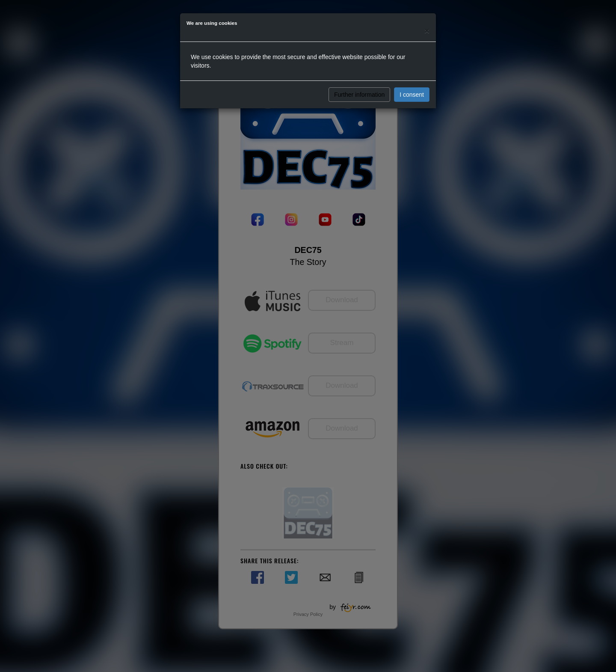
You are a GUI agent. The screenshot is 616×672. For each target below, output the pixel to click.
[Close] (427, 31)
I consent (412, 95)
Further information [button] (359, 95)
